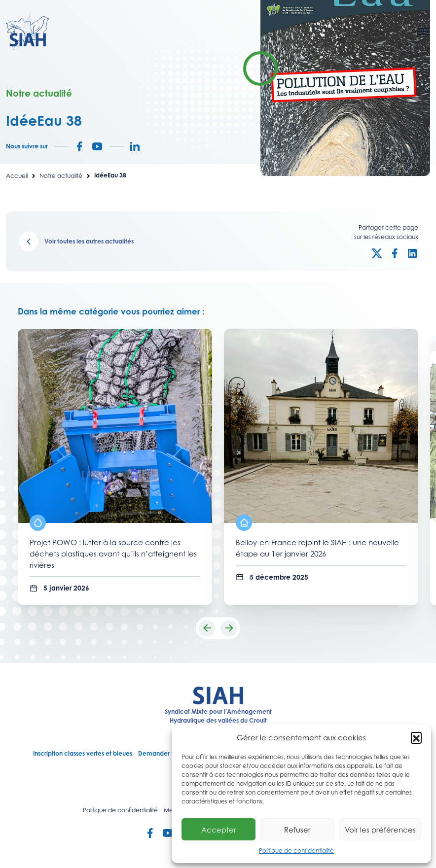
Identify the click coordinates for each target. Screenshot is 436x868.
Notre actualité (61, 176)
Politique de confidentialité (296, 851)
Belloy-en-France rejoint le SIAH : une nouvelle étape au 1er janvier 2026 (317, 548)
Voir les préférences (380, 830)
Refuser (297, 830)
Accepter (219, 830)
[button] (416, 737)
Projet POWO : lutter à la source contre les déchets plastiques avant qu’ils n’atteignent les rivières (113, 553)
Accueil (17, 176)
